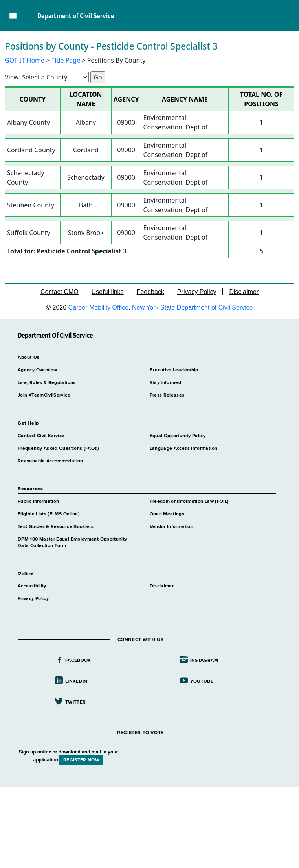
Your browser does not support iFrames (149, 826)
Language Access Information (184, 449)
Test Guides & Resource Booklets (56, 527)
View (12, 77)
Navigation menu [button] (13, 16)
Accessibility (32, 586)
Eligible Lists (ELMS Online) (49, 514)
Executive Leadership (174, 370)
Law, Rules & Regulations (47, 383)
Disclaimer (244, 292)
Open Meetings (167, 514)
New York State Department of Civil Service (193, 307)
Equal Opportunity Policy (178, 436)
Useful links (108, 292)
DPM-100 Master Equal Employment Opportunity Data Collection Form (72, 543)
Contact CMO (60, 292)
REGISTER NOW (81, 760)
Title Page (66, 60)
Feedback (150, 292)
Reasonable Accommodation (50, 461)
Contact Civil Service (41, 436)
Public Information (38, 502)
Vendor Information (172, 527)
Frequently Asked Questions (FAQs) (58, 449)
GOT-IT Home (25, 60)
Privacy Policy (197, 292)
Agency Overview (37, 370)
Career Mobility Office (99, 307)
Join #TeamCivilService (44, 395)
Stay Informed (166, 383)
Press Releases (167, 395)
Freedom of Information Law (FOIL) (189, 502)
